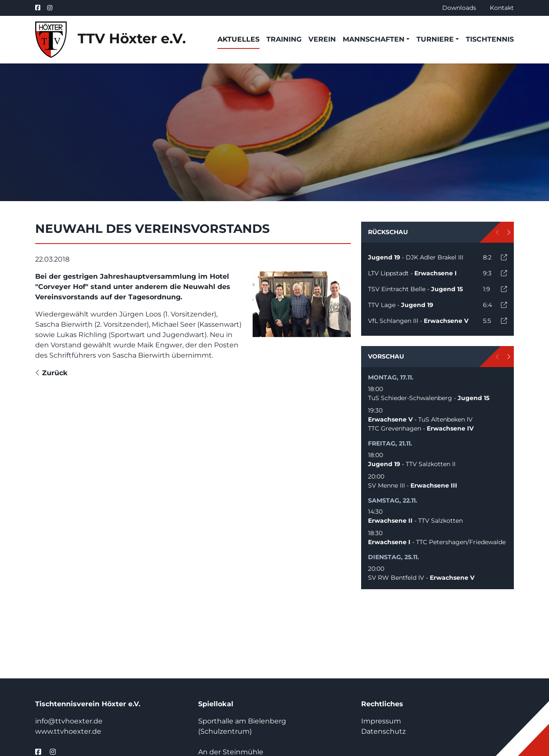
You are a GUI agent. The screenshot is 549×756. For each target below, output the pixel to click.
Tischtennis (490, 39)
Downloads (459, 8)
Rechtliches (382, 704)
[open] (504, 257)
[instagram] (50, 8)
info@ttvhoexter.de (69, 721)
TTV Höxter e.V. (110, 40)
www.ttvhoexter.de (68, 731)
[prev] (498, 232)
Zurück (52, 373)
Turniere (435, 39)
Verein (322, 39)
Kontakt (502, 8)
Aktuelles (238, 39)
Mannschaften (374, 39)
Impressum (381, 721)
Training (284, 39)
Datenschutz (383, 731)
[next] (508, 232)
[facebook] (39, 8)
